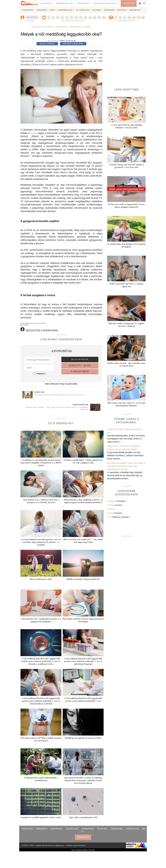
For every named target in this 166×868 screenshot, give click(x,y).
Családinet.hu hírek (42, 27)
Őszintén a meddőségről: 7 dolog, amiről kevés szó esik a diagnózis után (83, 461)
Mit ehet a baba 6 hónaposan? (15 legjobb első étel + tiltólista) (126, 325)
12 (104, 18)
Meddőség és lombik (81, 27)
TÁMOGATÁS (129, 3)
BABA (52, 10)
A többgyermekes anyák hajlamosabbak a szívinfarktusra (41, 779)
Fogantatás (62, 27)
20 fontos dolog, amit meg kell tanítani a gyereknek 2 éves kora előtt (126, 166)
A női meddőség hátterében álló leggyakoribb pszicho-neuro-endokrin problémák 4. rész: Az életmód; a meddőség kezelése (41, 661)
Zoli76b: (115, 505)
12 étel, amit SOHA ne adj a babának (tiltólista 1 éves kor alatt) (126, 126)
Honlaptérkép (88, 829)
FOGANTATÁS (27, 10)
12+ (143, 18)
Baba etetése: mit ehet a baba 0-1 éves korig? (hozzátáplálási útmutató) (126, 404)
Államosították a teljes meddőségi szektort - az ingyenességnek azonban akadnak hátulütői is (83, 501)
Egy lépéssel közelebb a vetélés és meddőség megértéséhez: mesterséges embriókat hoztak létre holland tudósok (83, 781)
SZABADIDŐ (109, 10)
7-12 (139, 18)
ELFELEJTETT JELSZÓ (80, 365)
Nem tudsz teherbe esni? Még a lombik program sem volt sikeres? (59, 395)
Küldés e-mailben (73, 44)
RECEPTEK (122, 10)
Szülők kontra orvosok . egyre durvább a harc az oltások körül (126, 365)
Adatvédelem (57, 829)
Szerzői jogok (72, 829)
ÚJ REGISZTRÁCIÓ (80, 371)
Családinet (53, 41)
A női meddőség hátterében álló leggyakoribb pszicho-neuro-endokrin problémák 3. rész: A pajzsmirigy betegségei (83, 661)
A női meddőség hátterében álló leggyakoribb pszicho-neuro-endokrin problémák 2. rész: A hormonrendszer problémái (41, 701)
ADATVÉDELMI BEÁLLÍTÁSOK (83, 850)
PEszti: (111, 509)
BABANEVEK (135, 10)
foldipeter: (117, 501)
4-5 (129, 18)
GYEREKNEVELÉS (65, 10)
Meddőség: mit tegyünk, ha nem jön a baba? (83, 738)
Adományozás (132, 829)
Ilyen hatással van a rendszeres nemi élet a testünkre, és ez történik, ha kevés (41, 501)
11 (99, 18)
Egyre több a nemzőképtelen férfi (83, 818)
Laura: (119, 517)
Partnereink (102, 829)
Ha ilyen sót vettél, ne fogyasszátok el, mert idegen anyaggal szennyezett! (126, 206)
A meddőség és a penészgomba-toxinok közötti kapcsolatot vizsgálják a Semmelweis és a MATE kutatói (41, 463)
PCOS (33, 133)
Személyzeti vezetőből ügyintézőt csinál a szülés (41, 818)
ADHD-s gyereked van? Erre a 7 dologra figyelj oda (126, 285)
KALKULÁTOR (83, 3)
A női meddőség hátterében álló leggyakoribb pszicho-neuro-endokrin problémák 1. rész (83, 700)
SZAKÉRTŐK (46, 3)
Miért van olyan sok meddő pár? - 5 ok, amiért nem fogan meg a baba (83, 541)
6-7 (134, 18)
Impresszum (27, 829)
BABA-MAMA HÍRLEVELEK (105, 3)
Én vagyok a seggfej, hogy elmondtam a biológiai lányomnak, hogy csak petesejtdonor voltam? (126, 466)
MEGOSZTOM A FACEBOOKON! (39, 329)
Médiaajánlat (42, 829)
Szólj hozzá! (47, 44)
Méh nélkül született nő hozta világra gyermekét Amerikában (83, 620)
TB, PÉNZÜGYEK (83, 10)
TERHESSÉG (42, 10)
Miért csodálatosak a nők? (41, 579)
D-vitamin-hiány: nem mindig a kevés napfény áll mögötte (126, 246)
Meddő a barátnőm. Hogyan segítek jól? (83, 579)
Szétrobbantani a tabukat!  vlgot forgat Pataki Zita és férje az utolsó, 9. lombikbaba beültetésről (57, 408)
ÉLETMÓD (97, 10)
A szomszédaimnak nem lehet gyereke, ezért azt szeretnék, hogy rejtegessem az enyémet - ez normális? (41, 542)
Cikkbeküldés (117, 829)
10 (95, 18)
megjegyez (41, 374)
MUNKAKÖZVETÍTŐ (64, 3)
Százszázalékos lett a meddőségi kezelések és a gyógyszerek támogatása (41, 620)
